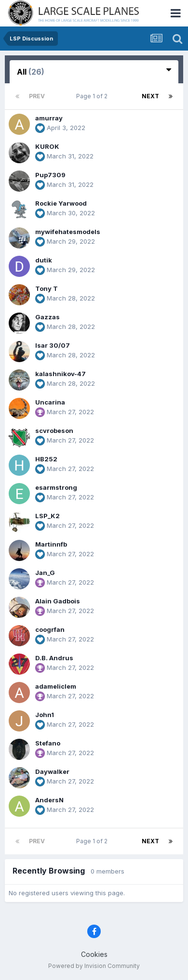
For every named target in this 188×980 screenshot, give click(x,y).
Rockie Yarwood (61, 203)
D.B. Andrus (54, 658)
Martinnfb (51, 544)
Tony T (47, 288)
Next (150, 96)
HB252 (46, 459)
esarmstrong (56, 487)
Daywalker (52, 771)
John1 (45, 715)
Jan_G (45, 573)
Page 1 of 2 (93, 96)
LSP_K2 (47, 516)
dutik (44, 260)
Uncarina (50, 402)
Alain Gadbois (58, 601)
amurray (49, 118)
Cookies (94, 954)
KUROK (47, 146)
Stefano (48, 743)
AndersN (49, 800)
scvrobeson (54, 431)
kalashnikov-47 (60, 374)
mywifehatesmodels (68, 232)
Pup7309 (50, 175)
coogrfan (50, 629)
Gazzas (47, 317)
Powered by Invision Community (94, 966)
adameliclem (56, 686)
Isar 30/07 (53, 345)
